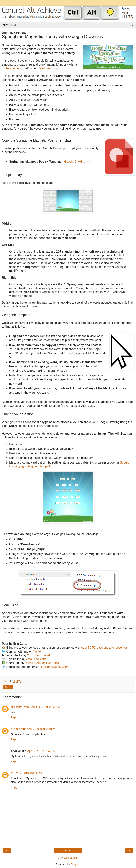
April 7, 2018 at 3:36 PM (28, 773)
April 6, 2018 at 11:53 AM (45, 707)
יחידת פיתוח (18, 729)
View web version (68, 858)
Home (68, 851)
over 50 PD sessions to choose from (105, 648)
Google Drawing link (77, 162)
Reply (14, 717)
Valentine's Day (48, 68)
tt (12, 773)
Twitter (37, 652)
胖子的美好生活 (20, 707)
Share (8, 687)
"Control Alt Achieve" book (42, 663)
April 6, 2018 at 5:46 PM (41, 751)
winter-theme (10, 68)
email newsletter (37, 659)
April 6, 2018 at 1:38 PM (41, 729)
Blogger (75, 864)
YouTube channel (38, 655)
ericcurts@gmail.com (55, 667)
